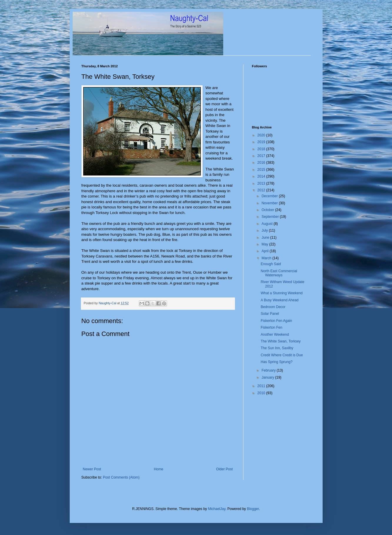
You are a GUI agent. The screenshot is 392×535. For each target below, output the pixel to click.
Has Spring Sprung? (276, 362)
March (267, 258)
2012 (262, 190)
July (265, 230)
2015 (262, 170)
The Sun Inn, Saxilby (277, 348)
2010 (262, 393)
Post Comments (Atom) (121, 477)
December (270, 196)
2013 (262, 183)
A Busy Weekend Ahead (280, 300)
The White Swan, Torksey (281, 341)
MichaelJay (217, 509)
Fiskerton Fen (271, 327)
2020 (262, 135)
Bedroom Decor (273, 307)
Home (159, 469)
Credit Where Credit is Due (282, 355)
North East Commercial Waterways (279, 273)
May (265, 244)
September (271, 217)
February (269, 370)
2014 (262, 176)
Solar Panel (270, 314)
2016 (262, 163)
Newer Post (92, 469)
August (267, 224)
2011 (262, 386)
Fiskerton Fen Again (276, 321)
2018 (262, 149)
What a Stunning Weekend (282, 293)
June (266, 238)
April (265, 251)
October (268, 210)
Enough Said (271, 264)
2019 (262, 142)
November (270, 203)
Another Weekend (275, 335)
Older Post (225, 469)
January (268, 377)
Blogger (253, 509)
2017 (262, 156)
